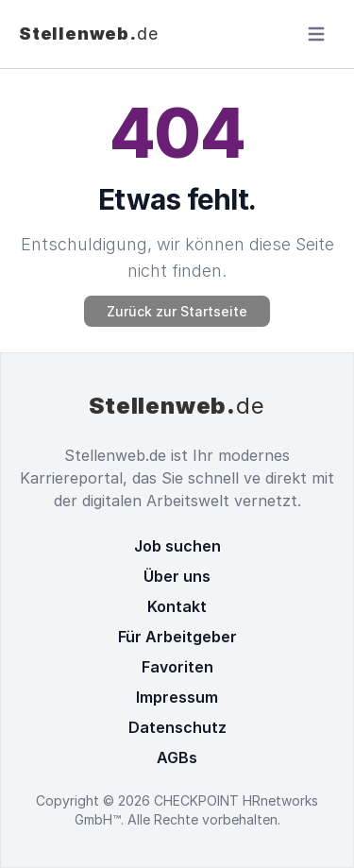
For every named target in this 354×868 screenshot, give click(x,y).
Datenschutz (177, 727)
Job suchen (177, 546)
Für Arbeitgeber (177, 637)
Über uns (177, 576)
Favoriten (177, 667)
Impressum (177, 697)
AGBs (177, 757)
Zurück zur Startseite (177, 311)
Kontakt (177, 606)
